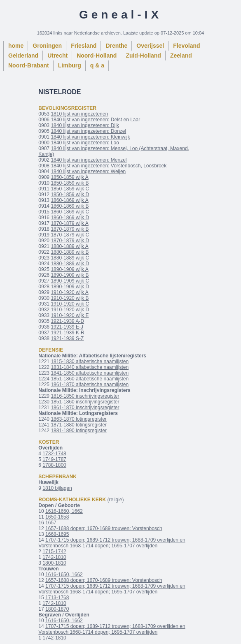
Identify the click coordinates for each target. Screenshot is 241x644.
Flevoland (186, 46)
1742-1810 (54, 557)
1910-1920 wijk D (70, 310)
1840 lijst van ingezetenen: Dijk (85, 125)
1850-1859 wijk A (69, 177)
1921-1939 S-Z (67, 338)
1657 (51, 523)
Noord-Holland (97, 56)
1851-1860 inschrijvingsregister (85, 402)
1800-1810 (54, 563)
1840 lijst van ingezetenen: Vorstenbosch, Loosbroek (109, 166)
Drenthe (116, 46)
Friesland (84, 46)
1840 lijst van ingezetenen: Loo (85, 143)
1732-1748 (54, 454)
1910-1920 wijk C (70, 304)
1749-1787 (54, 459)
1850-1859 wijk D (70, 195)
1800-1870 (57, 609)
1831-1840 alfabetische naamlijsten (90, 367)
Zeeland (181, 56)
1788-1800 (54, 465)
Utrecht (57, 56)
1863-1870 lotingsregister (78, 419)
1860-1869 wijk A (69, 200)
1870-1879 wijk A (69, 223)
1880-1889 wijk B (70, 252)
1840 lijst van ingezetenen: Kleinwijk (90, 137)
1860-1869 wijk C (70, 212)
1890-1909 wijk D (70, 287)
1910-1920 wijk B (70, 298)
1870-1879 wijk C (70, 235)
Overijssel (150, 46)
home (16, 46)
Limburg (70, 65)
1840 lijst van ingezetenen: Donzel (88, 131)
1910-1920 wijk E (70, 315)
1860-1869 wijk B (70, 206)
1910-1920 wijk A (69, 292)
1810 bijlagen (57, 488)
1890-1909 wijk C (70, 281)
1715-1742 (54, 551)
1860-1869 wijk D (70, 218)
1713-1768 (57, 598)
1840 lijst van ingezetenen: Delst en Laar (95, 120)
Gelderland (23, 56)
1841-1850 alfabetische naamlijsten (90, 373)
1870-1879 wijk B (70, 229)
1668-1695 (57, 534)
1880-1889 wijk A (69, 246)
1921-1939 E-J (67, 327)
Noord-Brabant (29, 65)
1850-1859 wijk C (70, 189)
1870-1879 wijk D (70, 241)
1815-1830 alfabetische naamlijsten (90, 361)
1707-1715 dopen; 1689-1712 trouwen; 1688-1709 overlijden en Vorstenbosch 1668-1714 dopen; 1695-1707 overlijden (112, 543)
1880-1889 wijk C (70, 258)
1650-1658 (57, 517)
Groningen (47, 46)
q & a (97, 65)
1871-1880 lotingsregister (78, 425)
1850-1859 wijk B (70, 183)
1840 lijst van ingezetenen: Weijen (88, 171)
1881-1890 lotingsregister (78, 431)
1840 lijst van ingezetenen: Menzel (89, 160)
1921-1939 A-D (67, 321)
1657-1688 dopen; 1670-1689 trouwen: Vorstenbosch (104, 528)
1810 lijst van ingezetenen (79, 114)
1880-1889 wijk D (70, 264)
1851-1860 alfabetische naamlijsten (90, 379)
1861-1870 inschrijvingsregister (85, 408)
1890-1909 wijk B (70, 275)
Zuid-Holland (143, 56)
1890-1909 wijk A (69, 269)
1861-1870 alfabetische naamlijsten (90, 385)
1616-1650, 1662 (64, 511)
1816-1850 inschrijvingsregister (85, 396)
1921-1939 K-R (67, 333)
